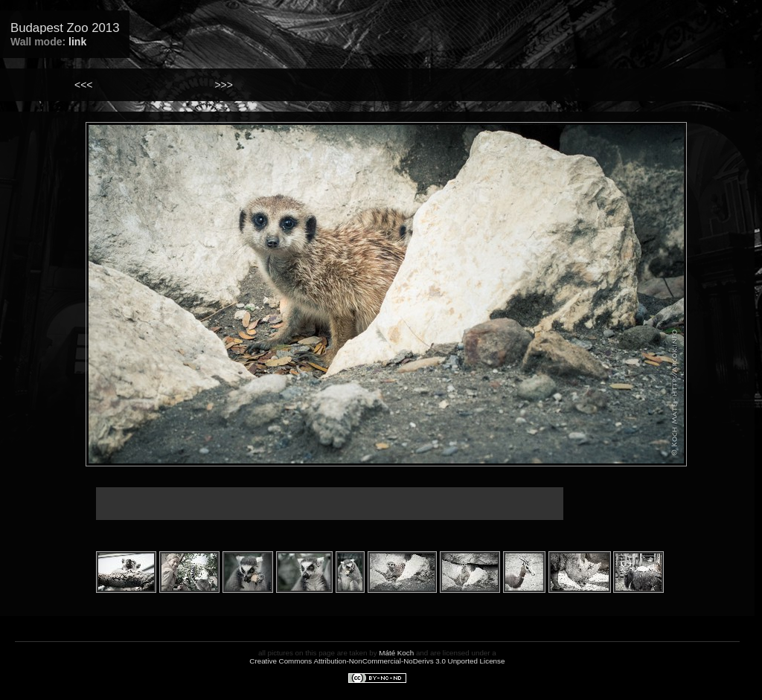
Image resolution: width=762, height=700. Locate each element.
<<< (84, 85)
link (77, 42)
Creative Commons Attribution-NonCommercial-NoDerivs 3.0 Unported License (377, 661)
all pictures (276, 653)
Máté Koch (396, 653)
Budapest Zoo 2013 (65, 28)
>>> (224, 85)
